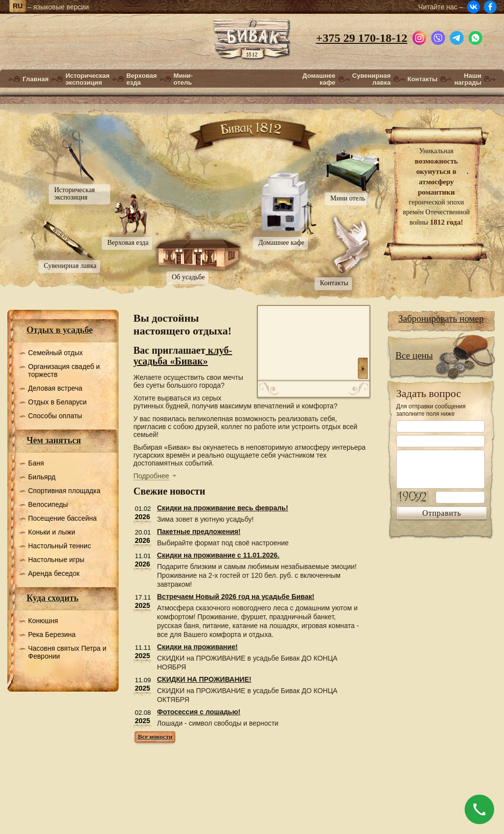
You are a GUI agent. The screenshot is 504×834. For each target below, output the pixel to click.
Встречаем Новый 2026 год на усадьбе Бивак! (236, 597)
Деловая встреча (55, 388)
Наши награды (468, 79)
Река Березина (52, 634)
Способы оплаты (55, 416)
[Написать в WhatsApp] (475, 36)
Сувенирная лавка (372, 79)
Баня (36, 463)
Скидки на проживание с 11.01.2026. (218, 555)
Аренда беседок (54, 573)
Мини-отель (183, 79)
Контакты (423, 79)
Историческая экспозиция (88, 79)
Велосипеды (48, 504)
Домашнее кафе (319, 79)
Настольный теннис (60, 546)
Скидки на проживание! (197, 647)
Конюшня (43, 621)
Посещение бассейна (63, 518)
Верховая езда (142, 79)
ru (18, 6)
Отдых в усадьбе (60, 330)
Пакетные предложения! (199, 532)
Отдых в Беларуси (57, 402)
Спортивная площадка (64, 491)
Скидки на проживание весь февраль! (222, 508)
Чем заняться (54, 440)
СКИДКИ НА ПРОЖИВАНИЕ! (204, 679)
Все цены (414, 355)
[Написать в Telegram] (457, 36)
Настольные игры (56, 560)
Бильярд (42, 477)
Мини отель (348, 198)
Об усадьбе (188, 277)
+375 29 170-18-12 (362, 38)
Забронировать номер (441, 318)
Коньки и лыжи (52, 532)
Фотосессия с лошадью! (199, 712)
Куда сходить (52, 598)
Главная (36, 79)
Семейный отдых (55, 353)
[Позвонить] (479, 809)
